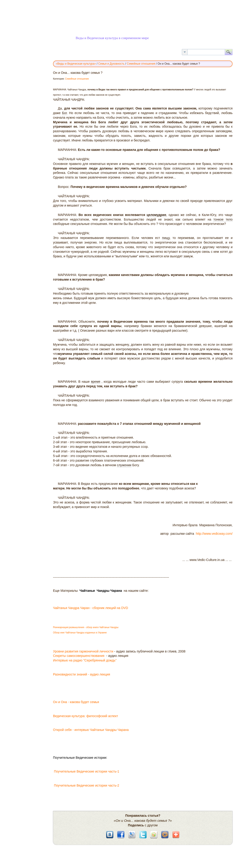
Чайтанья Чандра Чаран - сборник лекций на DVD (91, 608)
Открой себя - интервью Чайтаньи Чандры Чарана (91, 730)
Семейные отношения (77, 79)
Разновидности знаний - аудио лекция (82, 674)
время (96, 382)
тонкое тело (223, 219)
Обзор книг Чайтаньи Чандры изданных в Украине (80, 633)
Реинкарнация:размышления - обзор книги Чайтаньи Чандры (86, 627)
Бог (64, 113)
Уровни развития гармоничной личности (83, 651)
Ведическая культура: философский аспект (86, 716)
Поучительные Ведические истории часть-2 (87, 785)
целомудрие (156, 215)
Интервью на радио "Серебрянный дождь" (85, 660)
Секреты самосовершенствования (79, 656)
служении (124, 465)
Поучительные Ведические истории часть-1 (88, 771)
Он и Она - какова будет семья (77, 702)
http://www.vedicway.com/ (214, 534)
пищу (166, 238)
